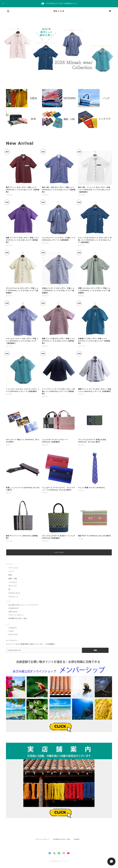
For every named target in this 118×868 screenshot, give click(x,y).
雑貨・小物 (13, 579)
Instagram (13, 628)
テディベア (13, 586)
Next (112, 48)
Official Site (13, 634)
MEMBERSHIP (14, 608)
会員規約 (77, 839)
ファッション (14, 568)
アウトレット (14, 597)
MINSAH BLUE (14, 593)
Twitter (11, 631)
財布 (10, 575)
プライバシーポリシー (16, 615)
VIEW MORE (59, 552)
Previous (6, 48)
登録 (95, 650)
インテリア (13, 582)
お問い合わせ (13, 612)
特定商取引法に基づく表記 (18, 618)
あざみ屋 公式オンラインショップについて (23, 605)
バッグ (11, 571)
